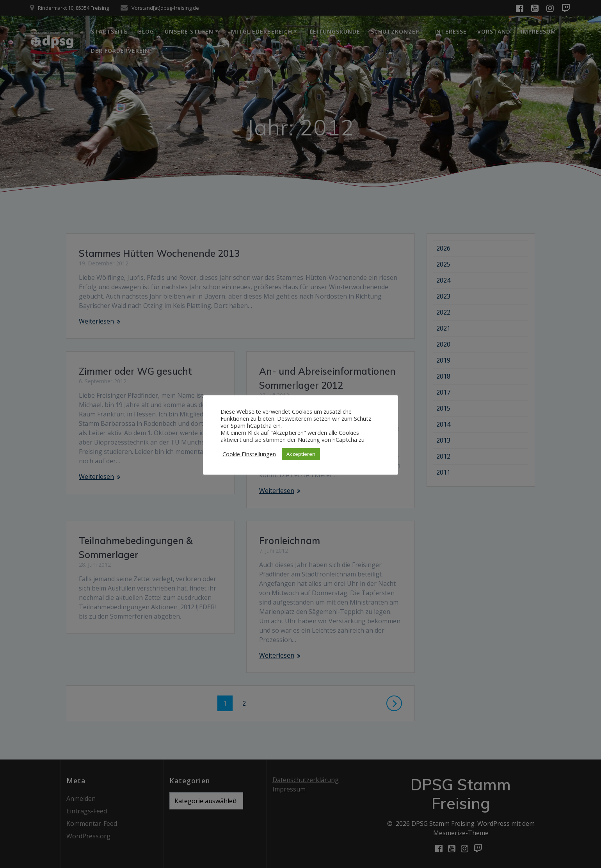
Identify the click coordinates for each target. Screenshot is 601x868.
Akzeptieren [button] (301, 454)
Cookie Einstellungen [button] (249, 454)
